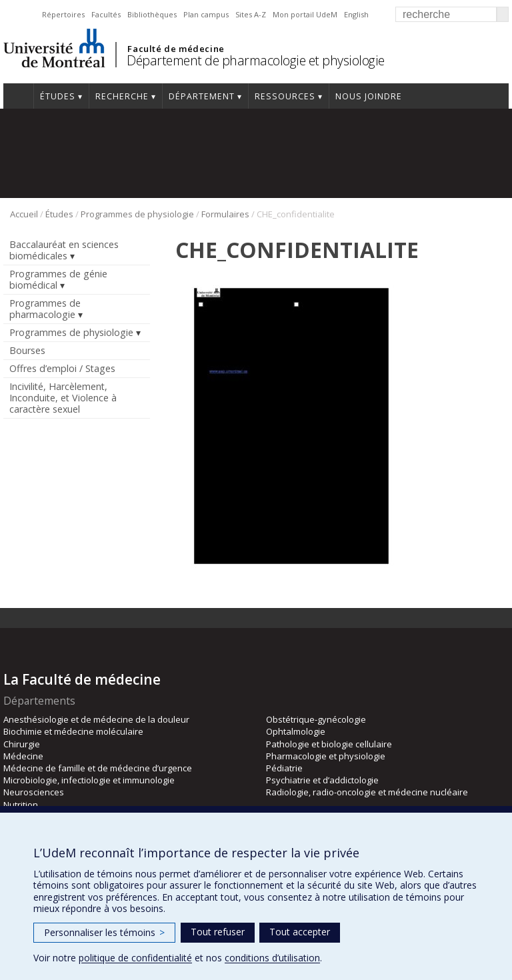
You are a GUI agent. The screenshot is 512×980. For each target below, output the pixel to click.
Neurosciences (34, 792)
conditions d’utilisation (272, 958)
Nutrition (21, 805)
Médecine (23, 756)
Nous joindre (369, 96)
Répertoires (63, 14)
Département (202, 96)
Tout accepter (300, 932)
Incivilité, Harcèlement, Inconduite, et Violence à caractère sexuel (63, 398)
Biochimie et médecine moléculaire (73, 731)
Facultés (106, 14)
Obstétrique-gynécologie (316, 719)
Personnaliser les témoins (104, 932)
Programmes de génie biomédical (58, 279)
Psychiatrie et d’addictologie (322, 780)
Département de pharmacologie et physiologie (256, 60)
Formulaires (225, 214)
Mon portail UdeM (305, 14)
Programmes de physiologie (137, 214)
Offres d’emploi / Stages (62, 368)
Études (58, 96)
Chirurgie (22, 744)
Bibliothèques (152, 14)
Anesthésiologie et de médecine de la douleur (96, 719)
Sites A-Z (251, 14)
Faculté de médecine (176, 49)
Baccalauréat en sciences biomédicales (64, 250)
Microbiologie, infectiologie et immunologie (89, 780)
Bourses (27, 350)
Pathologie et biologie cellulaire (329, 744)
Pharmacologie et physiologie (326, 756)
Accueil (18, 96)
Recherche (122, 96)
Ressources (285, 96)
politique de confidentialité (135, 958)
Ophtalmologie (296, 731)
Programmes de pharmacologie (45, 309)
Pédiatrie (284, 768)
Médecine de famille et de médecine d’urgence (98, 768)
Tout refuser (218, 932)
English (356, 14)
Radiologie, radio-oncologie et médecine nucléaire (367, 792)
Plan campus (206, 14)
